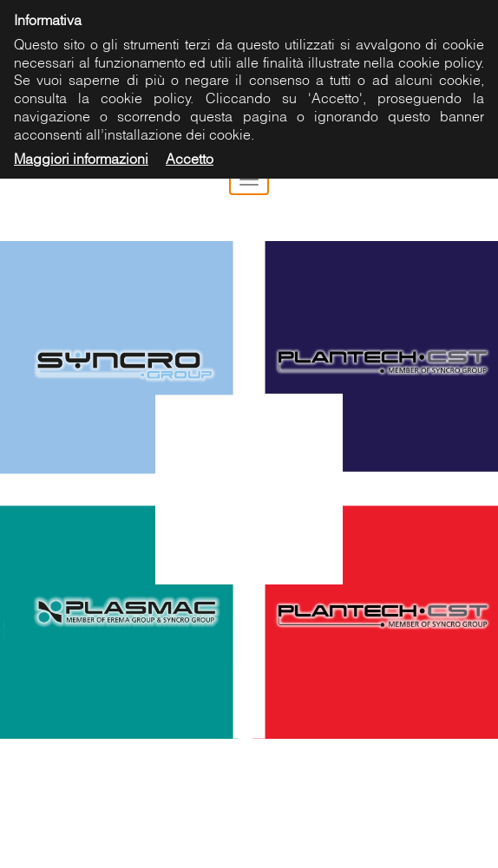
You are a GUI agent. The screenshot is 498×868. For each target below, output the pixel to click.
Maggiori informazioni (81, 159)
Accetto (190, 159)
